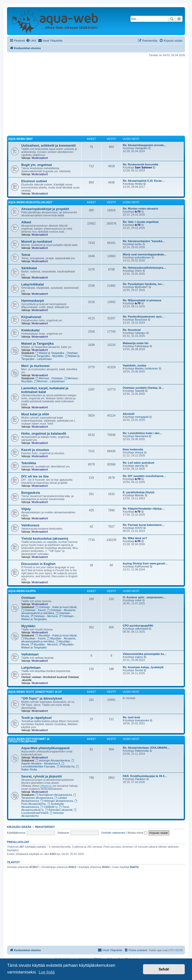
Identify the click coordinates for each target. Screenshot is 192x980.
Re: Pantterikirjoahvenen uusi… (143, 317)
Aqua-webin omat (20, 139)
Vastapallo (141, 148)
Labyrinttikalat (32, 284)
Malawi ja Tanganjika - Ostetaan (57, 353)
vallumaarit (141, 629)
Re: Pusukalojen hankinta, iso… (144, 284)
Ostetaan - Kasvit (33, 610)
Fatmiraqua (142, 346)
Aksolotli (128, 414)
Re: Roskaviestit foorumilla (140, 164)
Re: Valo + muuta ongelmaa (141, 222)
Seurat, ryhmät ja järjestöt (41, 776)
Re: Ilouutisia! (132, 330)
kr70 (138, 212)
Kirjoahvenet (31, 317)
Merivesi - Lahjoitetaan (49, 381)
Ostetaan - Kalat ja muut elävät (56, 607)
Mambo (139, 495)
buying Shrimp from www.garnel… (145, 563)
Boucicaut (141, 320)
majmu (139, 657)
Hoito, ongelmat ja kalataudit (44, 433)
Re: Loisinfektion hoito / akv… (142, 433)
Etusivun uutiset (34, 181)
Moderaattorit (40, 158)
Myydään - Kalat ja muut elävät (56, 635)
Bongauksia (31, 493)
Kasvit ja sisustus (35, 450)
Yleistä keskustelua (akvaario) (45, 538)
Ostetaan (28, 598)
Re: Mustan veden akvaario (140, 209)
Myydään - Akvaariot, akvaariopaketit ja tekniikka (49, 640)
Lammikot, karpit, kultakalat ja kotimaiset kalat (45, 390)
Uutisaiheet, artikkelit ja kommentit (48, 145)
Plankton (140, 779)
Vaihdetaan (30, 654)
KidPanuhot (142, 566)
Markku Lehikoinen (146, 368)
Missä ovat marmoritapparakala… (145, 254)
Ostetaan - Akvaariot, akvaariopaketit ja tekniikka (49, 612)
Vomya (139, 452)
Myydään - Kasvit (33, 638)
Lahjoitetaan (31, 668)
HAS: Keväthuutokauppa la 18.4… (145, 776)
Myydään (28, 626)
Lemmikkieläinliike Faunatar (43, 765)
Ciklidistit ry (49, 807)
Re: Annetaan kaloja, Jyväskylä (143, 667)
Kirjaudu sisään (19, 827)
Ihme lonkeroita (133, 449)
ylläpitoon (46, 786)
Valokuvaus (30, 525)
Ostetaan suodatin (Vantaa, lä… (143, 388)
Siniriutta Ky (66, 766)
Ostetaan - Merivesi (44, 616)
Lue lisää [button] (47, 972)
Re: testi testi (131, 717)
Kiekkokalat (30, 330)
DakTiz (134, 867)
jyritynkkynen (143, 257)
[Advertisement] (96, 96)
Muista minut (137, 833)
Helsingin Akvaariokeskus (53, 760)
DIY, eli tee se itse (35, 476)
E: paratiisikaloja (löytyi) (139, 492)
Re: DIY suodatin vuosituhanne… (144, 476)
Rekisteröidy (45, 827)
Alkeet (26, 222)
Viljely (26, 509)
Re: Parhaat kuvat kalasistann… (144, 525)
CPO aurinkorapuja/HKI (138, 626)
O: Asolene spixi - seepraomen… (144, 597)
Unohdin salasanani (113, 833)
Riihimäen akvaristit (59, 810)
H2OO (139, 528)
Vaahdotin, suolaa (134, 365)
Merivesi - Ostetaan (49, 378)
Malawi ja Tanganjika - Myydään (42, 356)
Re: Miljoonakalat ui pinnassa (142, 300)
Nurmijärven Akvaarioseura (54, 795)
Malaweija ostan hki (136, 343)
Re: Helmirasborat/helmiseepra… (144, 268)
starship (140, 466)
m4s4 (138, 600)
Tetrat (26, 255)
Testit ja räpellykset (36, 718)
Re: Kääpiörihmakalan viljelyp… (144, 509)
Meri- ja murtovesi (35, 366)
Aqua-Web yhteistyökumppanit (45, 748)
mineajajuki (142, 417)
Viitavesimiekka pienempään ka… (145, 654)
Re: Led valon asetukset (138, 463)
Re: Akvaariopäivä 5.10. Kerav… (144, 181)
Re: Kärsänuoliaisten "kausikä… (144, 241)
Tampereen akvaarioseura (49, 796)
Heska (139, 184)
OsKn (138, 271)
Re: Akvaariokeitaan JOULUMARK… (146, 748)
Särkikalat (29, 268)
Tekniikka (29, 463)
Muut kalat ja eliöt (35, 414)
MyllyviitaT (141, 287)
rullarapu (140, 333)
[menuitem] (31, 41)
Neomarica (141, 436)
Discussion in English (38, 564)
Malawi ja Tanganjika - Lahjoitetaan (50, 357)
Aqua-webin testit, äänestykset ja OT (35, 692)
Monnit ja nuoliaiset (37, 241)
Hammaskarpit (33, 301)
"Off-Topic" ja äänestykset (42, 698)
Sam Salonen (143, 167)
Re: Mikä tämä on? (135, 538)
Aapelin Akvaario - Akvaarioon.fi (48, 762)
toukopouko (142, 720)
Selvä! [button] (164, 969)
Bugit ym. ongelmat (36, 165)
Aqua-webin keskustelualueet (30, 202)
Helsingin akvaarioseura (56, 801)
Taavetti (139, 391)
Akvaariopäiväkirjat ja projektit (45, 209)
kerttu (138, 244)
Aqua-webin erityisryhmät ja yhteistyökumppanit (29, 740)
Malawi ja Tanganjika (37, 344)
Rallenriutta (142, 751)
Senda (139, 670)
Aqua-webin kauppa (22, 591)
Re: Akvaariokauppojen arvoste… (145, 145)
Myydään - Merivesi (44, 644)
